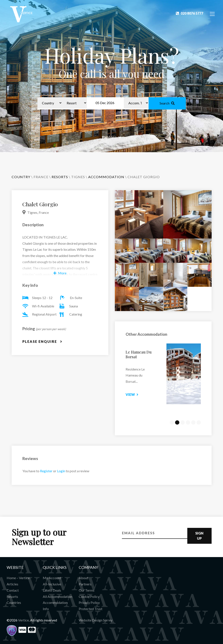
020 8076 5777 (190, 13)
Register (46, 471)
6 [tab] (199, 422)
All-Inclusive (52, 584)
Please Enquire (42, 341)
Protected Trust (91, 609)
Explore (111, 137)
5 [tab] (193, 422)
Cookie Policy (89, 596)
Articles (12, 584)
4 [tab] (188, 422)
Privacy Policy (89, 602)
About (83, 578)
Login (61, 471)
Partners (85, 584)
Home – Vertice (18, 578)
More (60, 273)
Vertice (23, 620)
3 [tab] (183, 422)
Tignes (78, 177)
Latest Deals (52, 590)
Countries (14, 602)
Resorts (12, 596)
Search (167, 103)
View (136, 394)
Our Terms (87, 590)
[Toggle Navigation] (212, 14)
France (41, 177)
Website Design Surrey (96, 620)
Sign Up (199, 536)
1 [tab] (172, 422)
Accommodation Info (55, 606)
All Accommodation (58, 596)
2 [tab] (177, 422)
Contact (13, 590)
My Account (52, 578)
